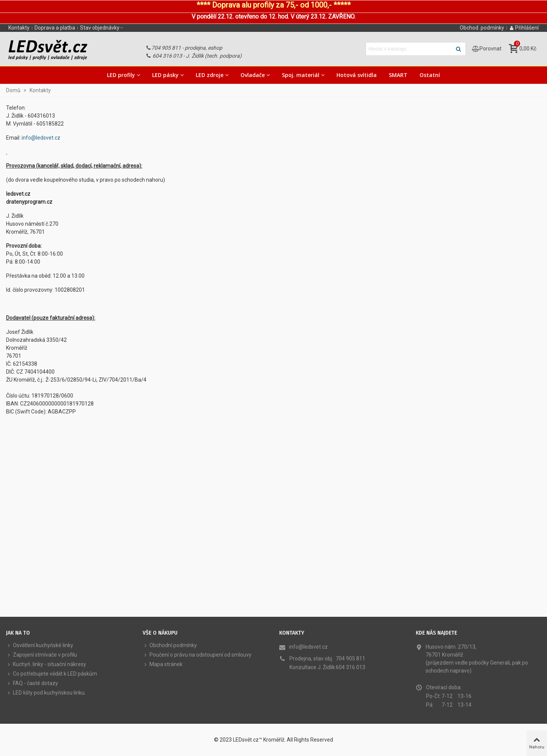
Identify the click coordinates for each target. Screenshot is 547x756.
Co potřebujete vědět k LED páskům (52, 674)
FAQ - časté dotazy (32, 683)
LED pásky (165, 75)
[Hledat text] (409, 49)
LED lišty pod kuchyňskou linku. (46, 693)
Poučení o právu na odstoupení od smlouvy (197, 655)
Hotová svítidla (357, 75)
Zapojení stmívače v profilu (42, 655)
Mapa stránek (163, 664)
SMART (398, 75)
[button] (102, 28)
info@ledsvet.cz (41, 138)
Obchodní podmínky (170, 645)
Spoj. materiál (301, 75)
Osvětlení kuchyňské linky (40, 645)
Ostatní (430, 75)
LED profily (121, 75)
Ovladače (253, 75)
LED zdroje (210, 75)
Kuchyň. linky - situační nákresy (46, 664)
